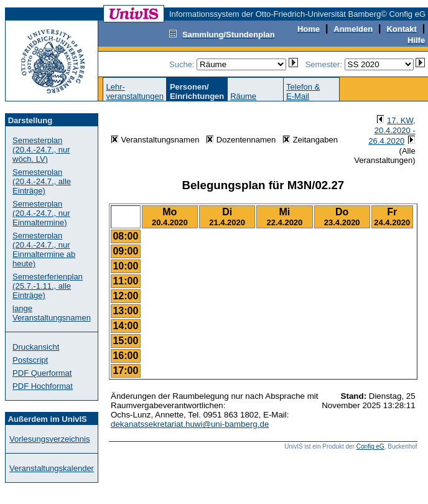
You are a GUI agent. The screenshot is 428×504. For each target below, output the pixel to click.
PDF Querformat (42, 373)
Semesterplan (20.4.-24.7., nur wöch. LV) (41, 150)
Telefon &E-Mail (303, 91)
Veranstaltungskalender (52, 468)
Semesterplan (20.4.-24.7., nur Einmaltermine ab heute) (44, 250)
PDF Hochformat (43, 386)
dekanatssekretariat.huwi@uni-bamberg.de (190, 424)
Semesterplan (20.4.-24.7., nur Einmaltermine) (41, 213)
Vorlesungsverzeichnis (49, 439)
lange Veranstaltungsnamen (52, 313)
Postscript (30, 360)
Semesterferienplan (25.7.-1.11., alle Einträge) (48, 286)
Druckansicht (36, 347)
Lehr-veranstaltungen (135, 91)
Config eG (370, 446)
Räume (243, 96)
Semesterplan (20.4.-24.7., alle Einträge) (42, 181)
